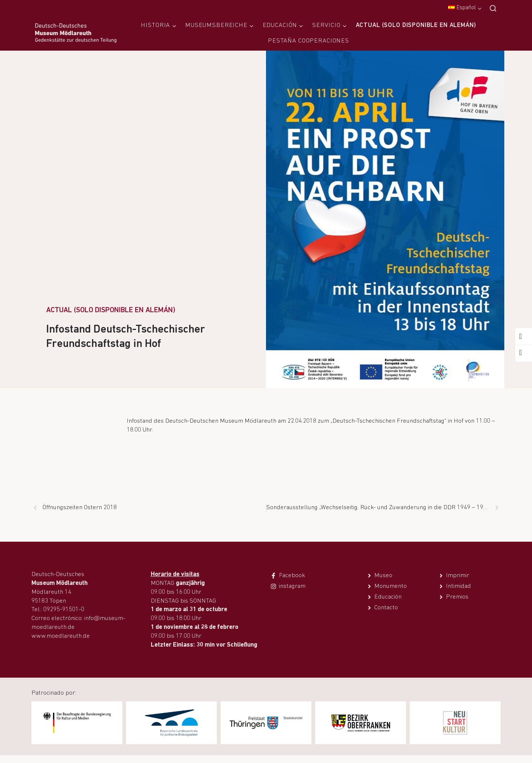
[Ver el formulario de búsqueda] (493, 9)
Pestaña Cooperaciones (308, 41)
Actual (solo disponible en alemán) (416, 25)
